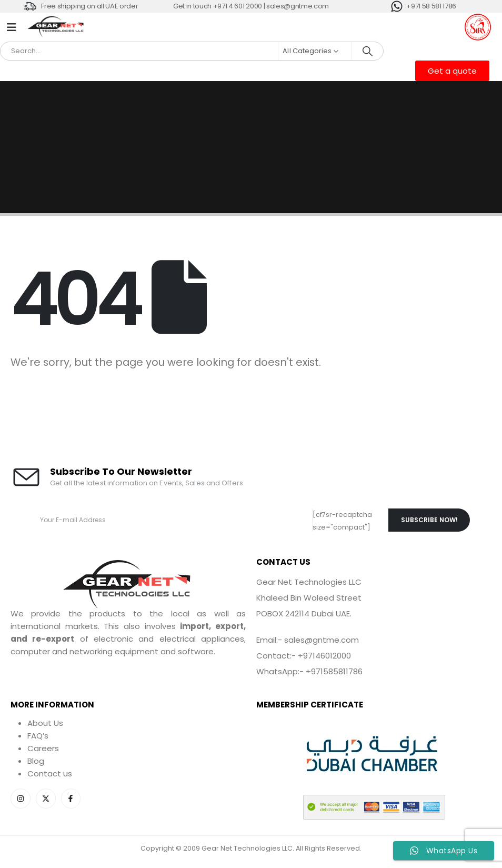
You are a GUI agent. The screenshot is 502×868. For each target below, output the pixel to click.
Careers (43, 748)
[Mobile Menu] (12, 27)
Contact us (50, 774)
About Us (45, 723)
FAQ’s (38, 736)
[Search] (367, 51)
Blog (36, 761)
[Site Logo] (56, 27)
